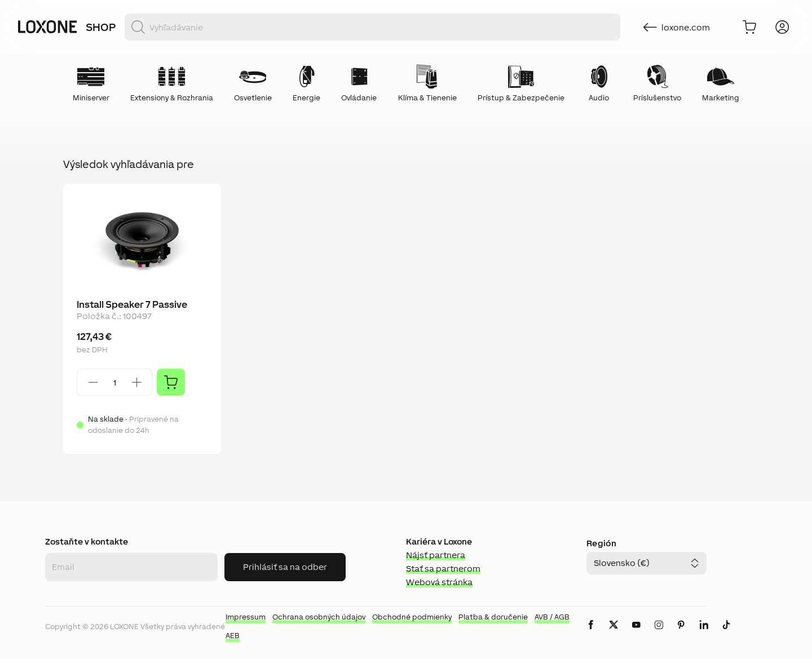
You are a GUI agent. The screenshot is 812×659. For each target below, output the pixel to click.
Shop (101, 27)
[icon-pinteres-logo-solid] (681, 634)
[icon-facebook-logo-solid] (591, 634)
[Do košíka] (749, 27)
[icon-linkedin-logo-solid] (704, 634)
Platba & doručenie (493, 617)
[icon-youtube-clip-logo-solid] (636, 634)
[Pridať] (171, 382)
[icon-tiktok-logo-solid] (726, 634)
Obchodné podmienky (412, 617)
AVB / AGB (552, 617)
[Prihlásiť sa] (782, 27)
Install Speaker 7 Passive (132, 304)
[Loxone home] (47, 27)
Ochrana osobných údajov (319, 617)
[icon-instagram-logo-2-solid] (659, 634)
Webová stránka (439, 582)
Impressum (246, 617)
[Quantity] (114, 382)
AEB (233, 636)
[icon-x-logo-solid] (614, 634)
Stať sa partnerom (443, 569)
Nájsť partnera (436, 555)
